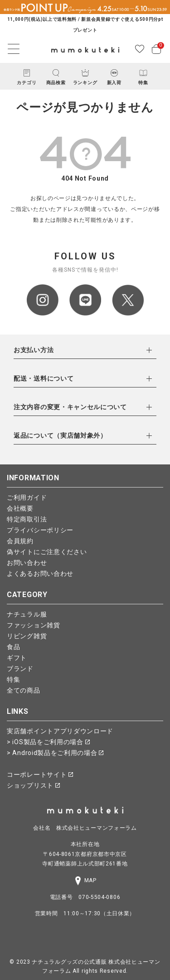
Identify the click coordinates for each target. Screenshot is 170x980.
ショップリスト (33, 785)
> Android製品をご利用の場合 (55, 753)
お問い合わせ (27, 563)
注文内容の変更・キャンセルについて (70, 407)
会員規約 (20, 541)
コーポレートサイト (40, 774)
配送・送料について (44, 378)
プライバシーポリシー (40, 530)
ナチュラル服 (27, 614)
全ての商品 (24, 690)
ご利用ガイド (27, 497)
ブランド (20, 669)
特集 (13, 679)
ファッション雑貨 (34, 625)
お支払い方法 (34, 350)
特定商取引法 (27, 519)
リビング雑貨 (27, 636)
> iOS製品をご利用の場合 (48, 742)
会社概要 (20, 508)
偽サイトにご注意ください (47, 552)
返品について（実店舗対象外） (60, 435)
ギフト (17, 658)
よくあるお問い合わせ (40, 574)
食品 (13, 647)
